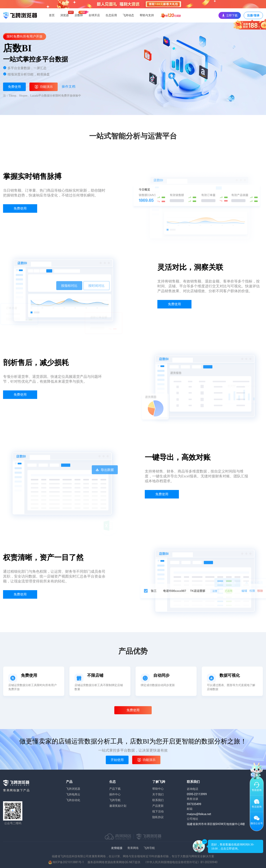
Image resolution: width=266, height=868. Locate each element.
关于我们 (158, 794)
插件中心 (115, 794)
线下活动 (158, 811)
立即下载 (230, 15)
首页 (52, 15)
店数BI (79, 15)
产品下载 (115, 789)
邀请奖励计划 (118, 806)
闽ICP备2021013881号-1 (68, 862)
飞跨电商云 (73, 794)
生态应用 (111, 15)
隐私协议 (158, 817)
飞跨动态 (128, 15)
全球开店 (94, 15)
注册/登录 (253, 16)
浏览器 (65, 15)
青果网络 (133, 848)
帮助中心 (158, 789)
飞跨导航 (115, 800)
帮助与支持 (147, 15)
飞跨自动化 (73, 800)
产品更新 (158, 806)
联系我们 (158, 800)
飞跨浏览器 (73, 789)
